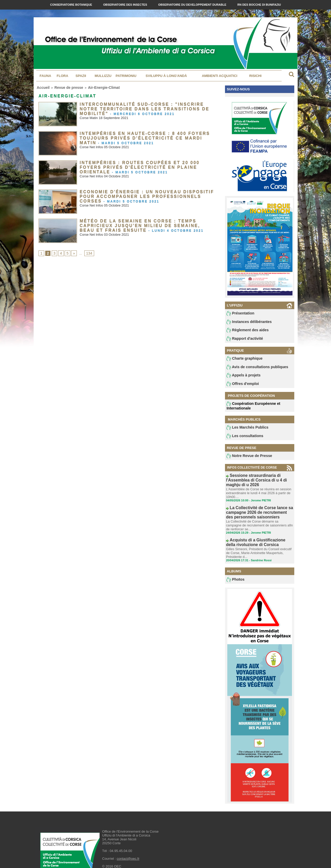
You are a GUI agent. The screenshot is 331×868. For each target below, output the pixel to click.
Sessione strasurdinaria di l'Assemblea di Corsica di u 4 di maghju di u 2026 (258, 481)
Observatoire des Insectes (126, 5)
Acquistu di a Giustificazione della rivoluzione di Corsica (253, 534)
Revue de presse (63, 87)
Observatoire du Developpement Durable (193, 5)
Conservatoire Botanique (72, 5)
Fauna (45, 76)
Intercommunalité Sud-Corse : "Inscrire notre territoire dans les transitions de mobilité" (142, 105)
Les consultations (243, 439)
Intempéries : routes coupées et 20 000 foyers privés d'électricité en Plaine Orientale (141, 163)
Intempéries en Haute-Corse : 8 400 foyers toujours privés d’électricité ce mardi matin (140, 134)
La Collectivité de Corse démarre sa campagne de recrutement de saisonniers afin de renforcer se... (259, 518)
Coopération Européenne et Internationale (250, 409)
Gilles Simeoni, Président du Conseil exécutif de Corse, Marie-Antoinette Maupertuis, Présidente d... (259, 543)
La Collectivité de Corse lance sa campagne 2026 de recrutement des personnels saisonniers (252, 508)
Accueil (42, 87)
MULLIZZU (103, 76)
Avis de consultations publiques (253, 369)
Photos (235, 570)
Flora (62, 76)
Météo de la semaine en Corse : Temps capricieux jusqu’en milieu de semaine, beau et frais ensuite (146, 222)
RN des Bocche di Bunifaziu (259, 5)
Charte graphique (242, 360)
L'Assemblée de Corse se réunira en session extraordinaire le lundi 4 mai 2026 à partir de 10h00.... (257, 490)
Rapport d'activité (242, 340)
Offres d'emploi (241, 387)
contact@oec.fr (128, 849)
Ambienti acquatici (219, 76)
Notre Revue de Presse (246, 460)
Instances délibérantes (246, 322)
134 (87, 252)
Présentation (239, 314)
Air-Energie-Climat (92, 87)
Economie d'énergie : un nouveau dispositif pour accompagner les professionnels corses (145, 192)
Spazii (81, 76)
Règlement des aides (245, 331)
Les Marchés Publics (245, 431)
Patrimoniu (126, 76)
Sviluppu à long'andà (166, 76)
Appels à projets (241, 378)
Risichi (255, 76)
